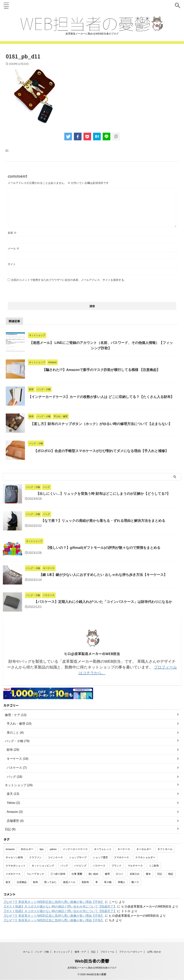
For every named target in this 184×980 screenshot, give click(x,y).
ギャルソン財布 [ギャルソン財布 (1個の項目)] (14, 857)
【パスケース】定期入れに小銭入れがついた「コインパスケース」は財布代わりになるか (103, 602)
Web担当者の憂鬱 (92, 961)
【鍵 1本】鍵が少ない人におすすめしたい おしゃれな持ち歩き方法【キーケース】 (103, 575)
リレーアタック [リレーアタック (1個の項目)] (35, 874)
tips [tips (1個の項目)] (42, 849)
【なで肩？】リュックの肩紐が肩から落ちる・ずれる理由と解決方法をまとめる (103, 521)
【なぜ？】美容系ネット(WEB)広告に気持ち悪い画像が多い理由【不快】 (53, 902)
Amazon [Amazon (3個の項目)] (10, 849)
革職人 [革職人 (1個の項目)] (122, 882)
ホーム (26, 952)
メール (13, 248)
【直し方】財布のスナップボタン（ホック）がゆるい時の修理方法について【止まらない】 (101, 424)
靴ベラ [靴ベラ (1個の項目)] (135, 882)
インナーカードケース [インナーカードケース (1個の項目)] (75, 849)
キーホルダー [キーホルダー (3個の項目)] (144, 849)
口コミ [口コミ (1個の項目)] (120, 874)
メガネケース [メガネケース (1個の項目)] (13, 874)
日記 (93, 952)
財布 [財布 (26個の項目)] (35, 882)
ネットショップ (62, 952)
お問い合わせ (154, 952)
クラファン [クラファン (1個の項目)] (35, 857)
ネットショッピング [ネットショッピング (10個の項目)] (43, 866)
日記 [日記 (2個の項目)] (160, 874)
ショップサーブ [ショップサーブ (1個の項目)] (78, 857)
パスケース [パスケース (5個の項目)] (99, 866)
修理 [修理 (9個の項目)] (107, 874)
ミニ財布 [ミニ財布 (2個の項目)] (154, 866)
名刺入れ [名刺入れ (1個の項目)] (135, 874)
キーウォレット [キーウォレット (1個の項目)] (103, 849)
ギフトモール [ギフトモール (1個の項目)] (165, 849)
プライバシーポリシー (131, 952)
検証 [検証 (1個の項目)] (171, 874)
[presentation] (37, 291)
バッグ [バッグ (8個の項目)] (64, 866)
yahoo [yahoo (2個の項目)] (53, 849)
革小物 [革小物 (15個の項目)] (108, 882)
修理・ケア (80, 952)
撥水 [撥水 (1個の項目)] (148, 874)
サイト (12, 264)
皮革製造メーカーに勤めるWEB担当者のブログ (92, 968)
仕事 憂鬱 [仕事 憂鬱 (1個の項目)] (77, 874)
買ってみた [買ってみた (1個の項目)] (50, 882)
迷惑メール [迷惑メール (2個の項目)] (69, 882)
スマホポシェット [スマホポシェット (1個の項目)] (16, 866)
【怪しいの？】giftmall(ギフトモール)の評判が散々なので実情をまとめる (103, 548)
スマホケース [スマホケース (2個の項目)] (121, 857)
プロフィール (107, 952)
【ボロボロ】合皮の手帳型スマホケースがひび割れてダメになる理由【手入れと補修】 (101, 451)
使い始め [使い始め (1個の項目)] (93, 874)
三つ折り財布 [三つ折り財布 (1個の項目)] (58, 874)
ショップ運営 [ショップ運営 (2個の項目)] (100, 857)
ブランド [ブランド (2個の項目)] (116, 866)
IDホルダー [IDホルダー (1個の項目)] (27, 849)
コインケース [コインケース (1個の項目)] (55, 857)
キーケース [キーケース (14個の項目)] (124, 849)
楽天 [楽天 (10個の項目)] (8, 882)
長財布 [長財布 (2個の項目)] (85, 882)
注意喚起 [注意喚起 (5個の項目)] (22, 882)
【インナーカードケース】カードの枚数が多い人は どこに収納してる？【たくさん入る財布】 (101, 397)
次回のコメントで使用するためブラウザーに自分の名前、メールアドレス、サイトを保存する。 (69, 280)
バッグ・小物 (42, 952)
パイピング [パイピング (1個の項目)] (80, 866)
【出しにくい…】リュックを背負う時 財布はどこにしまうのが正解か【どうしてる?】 (103, 494)
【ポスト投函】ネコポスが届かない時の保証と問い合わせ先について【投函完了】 (60, 906)
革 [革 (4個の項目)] (97, 882)
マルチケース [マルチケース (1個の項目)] (135, 866)
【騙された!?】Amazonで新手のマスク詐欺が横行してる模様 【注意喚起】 (101, 370)
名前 (12, 233)
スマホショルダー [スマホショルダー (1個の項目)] (145, 857)
